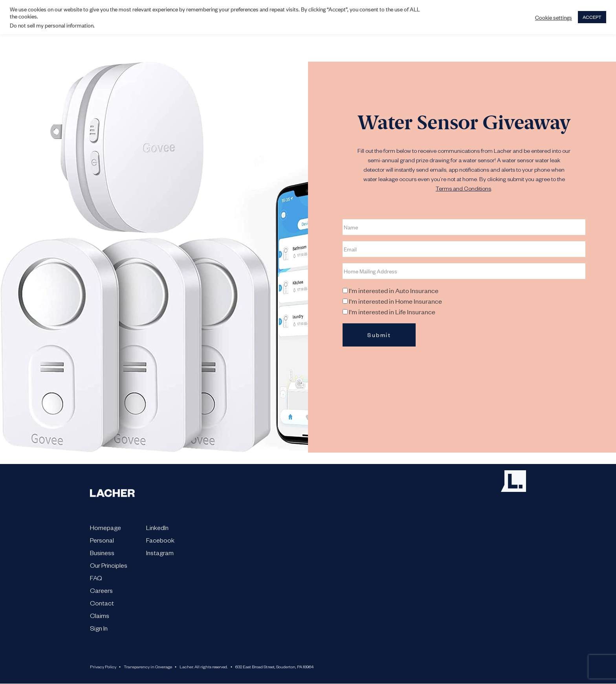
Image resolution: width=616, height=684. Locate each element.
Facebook (160, 542)
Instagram (160, 554)
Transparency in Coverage (148, 667)
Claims (100, 617)
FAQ (96, 579)
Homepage (105, 529)
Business (102, 554)
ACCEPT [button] (592, 17)
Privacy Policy (103, 667)
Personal (102, 542)
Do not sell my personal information (52, 25)
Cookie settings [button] (554, 17)
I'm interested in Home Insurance (395, 301)
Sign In (99, 630)
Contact (102, 605)
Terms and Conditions (463, 190)
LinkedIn (157, 529)
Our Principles (109, 567)
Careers (101, 592)
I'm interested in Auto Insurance (394, 290)
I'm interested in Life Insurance (392, 312)
